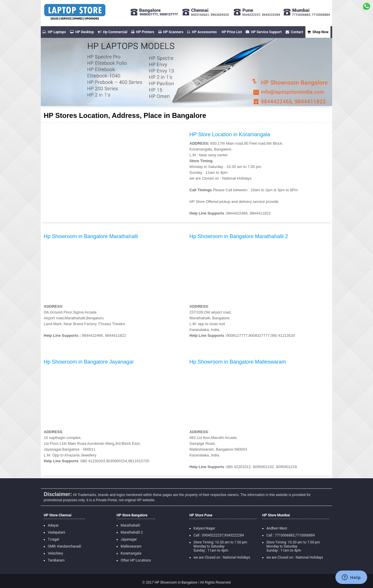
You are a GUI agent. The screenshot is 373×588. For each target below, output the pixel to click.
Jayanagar (129, 539)
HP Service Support (264, 32)
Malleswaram (131, 546)
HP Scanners (171, 32)
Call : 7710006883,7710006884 (291, 535)
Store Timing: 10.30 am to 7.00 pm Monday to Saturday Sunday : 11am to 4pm (220, 546)
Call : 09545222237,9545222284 (219, 535)
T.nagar (54, 539)
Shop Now (318, 32)
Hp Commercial (113, 32)
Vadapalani (56, 532)
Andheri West (277, 528)
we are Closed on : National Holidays (222, 557)
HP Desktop (82, 32)
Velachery (55, 553)
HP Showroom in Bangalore (175, 582)
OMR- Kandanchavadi (64, 546)
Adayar (53, 525)
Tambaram (56, 560)
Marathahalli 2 (132, 532)
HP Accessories (202, 32)
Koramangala (131, 553)
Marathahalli (130, 525)
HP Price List (232, 32)
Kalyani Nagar (204, 528)
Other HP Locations (136, 560)
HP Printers (143, 32)
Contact (294, 32)
